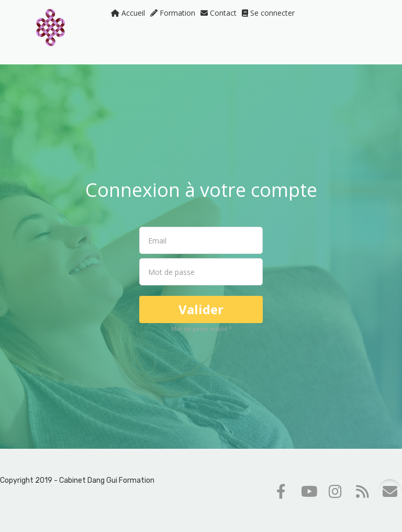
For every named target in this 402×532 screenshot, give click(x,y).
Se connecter (268, 13)
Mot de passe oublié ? (201, 329)
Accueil (128, 13)
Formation (173, 13)
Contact (219, 13)
